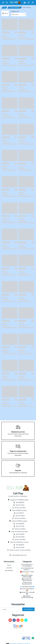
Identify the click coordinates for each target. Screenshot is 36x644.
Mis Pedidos (9, 570)
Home (4, 8)
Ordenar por (15, 12)
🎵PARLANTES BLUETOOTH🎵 (27, 583)
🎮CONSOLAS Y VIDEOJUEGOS (27, 580)
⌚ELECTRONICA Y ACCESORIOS (27, 565)
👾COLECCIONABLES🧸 (15, 8)
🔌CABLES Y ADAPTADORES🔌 (27, 597)
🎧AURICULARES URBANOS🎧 (27, 576)
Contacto (9, 568)
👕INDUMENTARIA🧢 (27, 587)
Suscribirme (28, 609)
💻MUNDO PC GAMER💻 (27, 593)
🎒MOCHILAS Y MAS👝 (27, 573)
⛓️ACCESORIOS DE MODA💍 (27, 569)
